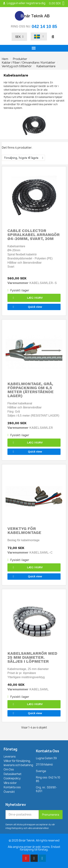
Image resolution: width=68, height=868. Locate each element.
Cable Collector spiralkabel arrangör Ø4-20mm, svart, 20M (34, 235)
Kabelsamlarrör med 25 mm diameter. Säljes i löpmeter (32, 657)
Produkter (20, 59)
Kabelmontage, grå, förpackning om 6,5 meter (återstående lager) (30, 390)
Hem (5, 59)
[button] (53, 37)
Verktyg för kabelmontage (24, 531)
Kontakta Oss (48, 751)
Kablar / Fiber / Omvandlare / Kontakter (29, 62)
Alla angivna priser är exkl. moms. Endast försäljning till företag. (34, 848)
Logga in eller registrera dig (24, 3)
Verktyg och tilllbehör (17, 66)
